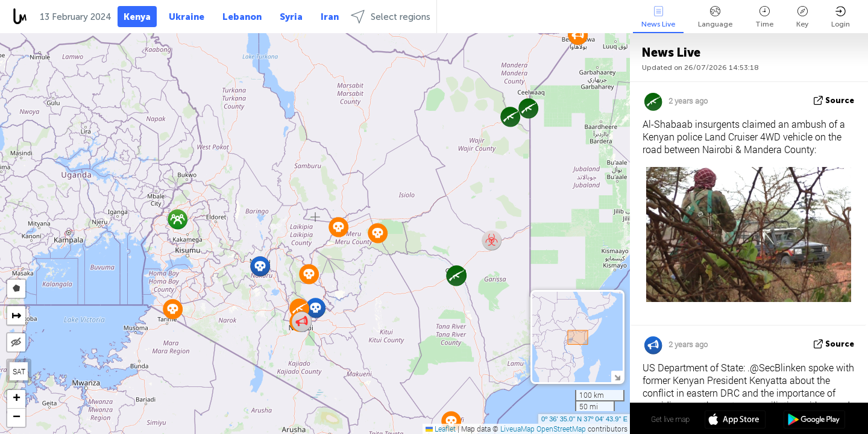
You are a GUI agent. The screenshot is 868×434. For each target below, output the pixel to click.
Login (841, 17)
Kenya (137, 17)
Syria (291, 17)
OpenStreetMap (561, 429)
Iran (330, 17)
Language (715, 17)
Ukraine (187, 17)
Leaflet (441, 429)
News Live (658, 17)
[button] (528, 108)
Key (802, 17)
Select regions (391, 17)
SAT (19, 371)
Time (764, 17)
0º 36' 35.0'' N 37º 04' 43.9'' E (584, 419)
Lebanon (242, 17)
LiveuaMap (517, 429)
